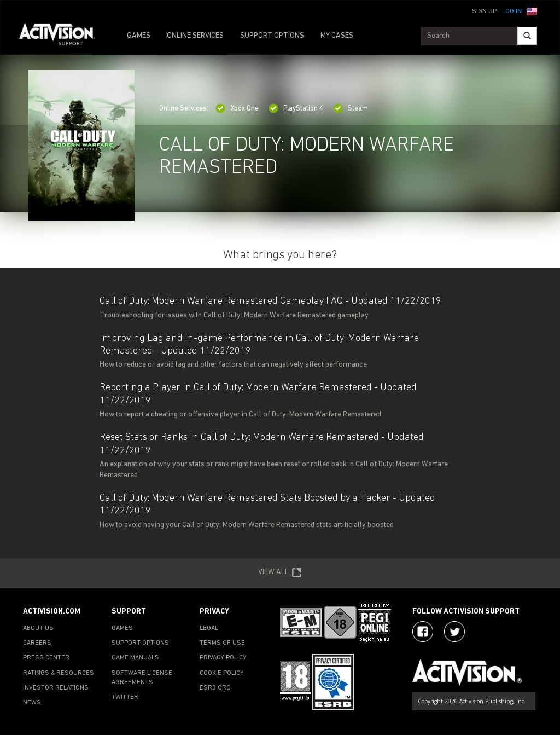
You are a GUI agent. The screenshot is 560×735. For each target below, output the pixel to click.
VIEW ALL (280, 573)
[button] (532, 10)
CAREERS (37, 643)
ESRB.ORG (215, 688)
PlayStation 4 (296, 109)
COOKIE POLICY (222, 673)
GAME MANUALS (135, 658)
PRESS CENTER (46, 658)
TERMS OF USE (222, 643)
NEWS (32, 703)
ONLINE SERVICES (195, 36)
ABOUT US (38, 628)
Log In (512, 11)
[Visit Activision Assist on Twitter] (454, 632)
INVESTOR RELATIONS (56, 688)
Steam (351, 109)
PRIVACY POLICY (223, 658)
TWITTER (125, 697)
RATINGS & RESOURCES (59, 673)
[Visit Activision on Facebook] (423, 632)
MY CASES (337, 36)
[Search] (527, 36)
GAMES (139, 36)
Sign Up (484, 11)
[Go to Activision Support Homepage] (63, 36)
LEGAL (209, 628)
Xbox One (237, 109)
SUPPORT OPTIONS (272, 36)
